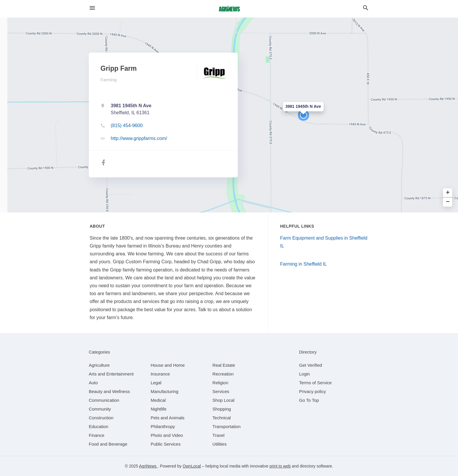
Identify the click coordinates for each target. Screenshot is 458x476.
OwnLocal (192, 466)
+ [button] (448, 193)
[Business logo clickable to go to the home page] (229, 9)
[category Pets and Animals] (168, 418)
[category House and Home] (168, 365)
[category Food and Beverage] (108, 444)
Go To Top (309, 400)
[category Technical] (222, 418)
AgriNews (148, 466)
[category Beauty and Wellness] (109, 391)
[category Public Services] (166, 444)
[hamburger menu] (92, 8)
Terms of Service (315, 383)
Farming (109, 80)
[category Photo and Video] (167, 435)
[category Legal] (156, 383)
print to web (280, 466)
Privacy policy (313, 391)
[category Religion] (220, 383)
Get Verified (310, 365)
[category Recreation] (223, 374)
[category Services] (221, 391)
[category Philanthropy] (163, 426)
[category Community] (100, 409)
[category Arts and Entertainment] (111, 374)
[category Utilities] (219, 444)
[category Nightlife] (159, 409)
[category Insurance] (160, 374)
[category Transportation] (226, 426)
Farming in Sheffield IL (303, 264)
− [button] (448, 202)
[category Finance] (97, 435)
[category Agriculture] (99, 365)
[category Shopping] (222, 409)
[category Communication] (104, 400)
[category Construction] (101, 418)
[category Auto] (93, 383)
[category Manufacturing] (165, 391)
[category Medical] (158, 400)
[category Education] (99, 426)
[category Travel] (218, 435)
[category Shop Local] (223, 400)
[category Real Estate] (224, 365)
